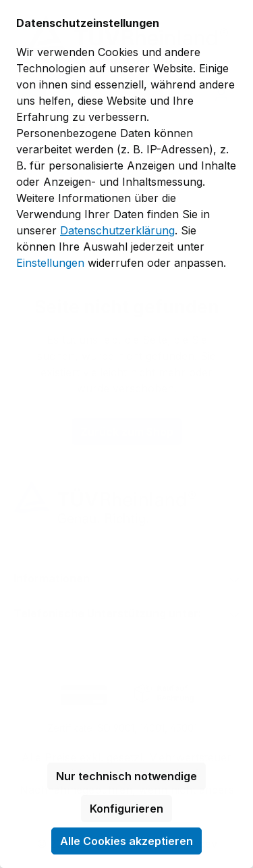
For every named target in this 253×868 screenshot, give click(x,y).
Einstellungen (50, 263)
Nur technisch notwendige (126, 776)
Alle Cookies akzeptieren (126, 841)
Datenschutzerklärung (117, 230)
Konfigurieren (126, 809)
